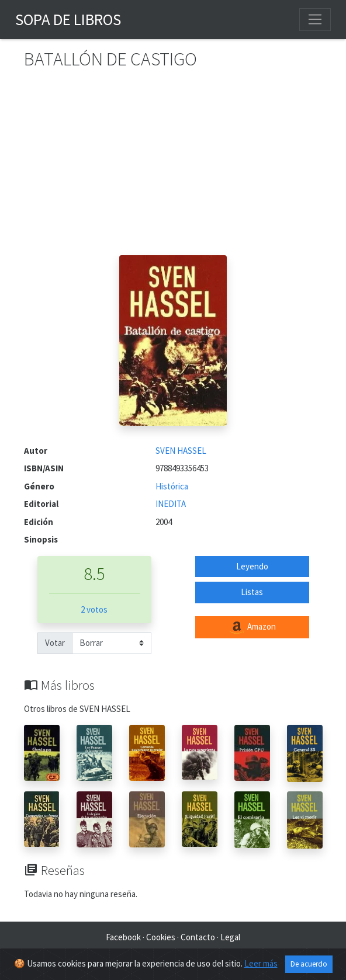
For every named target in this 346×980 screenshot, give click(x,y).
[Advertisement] (173, 168)
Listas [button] (252, 592)
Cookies (161, 937)
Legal (230, 937)
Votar (55, 643)
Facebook (123, 937)
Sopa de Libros (68, 19)
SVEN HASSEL (181, 451)
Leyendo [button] (252, 566)
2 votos (94, 609)
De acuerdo (309, 964)
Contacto (198, 937)
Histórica (172, 486)
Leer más (261, 963)
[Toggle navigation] (315, 19)
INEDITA (171, 504)
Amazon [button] (252, 627)
